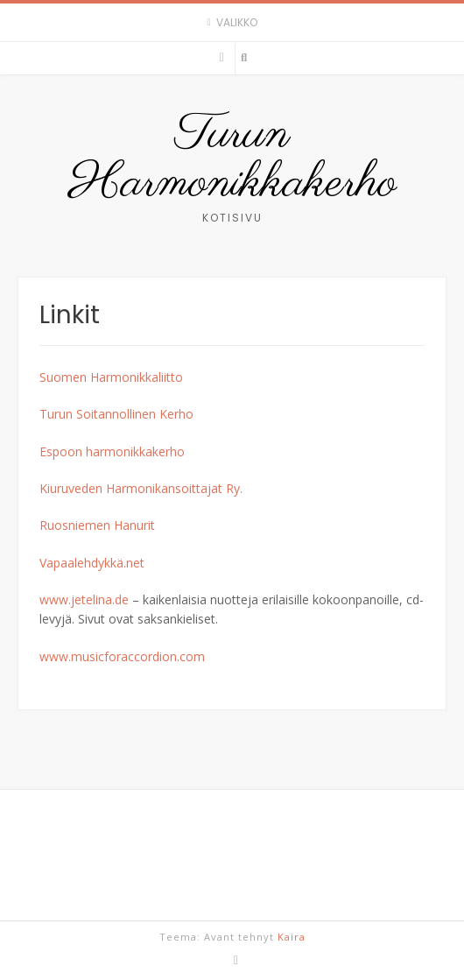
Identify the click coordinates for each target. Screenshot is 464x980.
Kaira (292, 937)
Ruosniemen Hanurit (97, 525)
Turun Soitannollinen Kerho (116, 414)
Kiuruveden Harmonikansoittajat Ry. (141, 488)
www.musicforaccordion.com (122, 656)
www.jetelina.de (84, 599)
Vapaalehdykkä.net (92, 563)
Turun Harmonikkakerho (232, 159)
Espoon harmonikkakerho (112, 451)
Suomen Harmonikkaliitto (111, 377)
